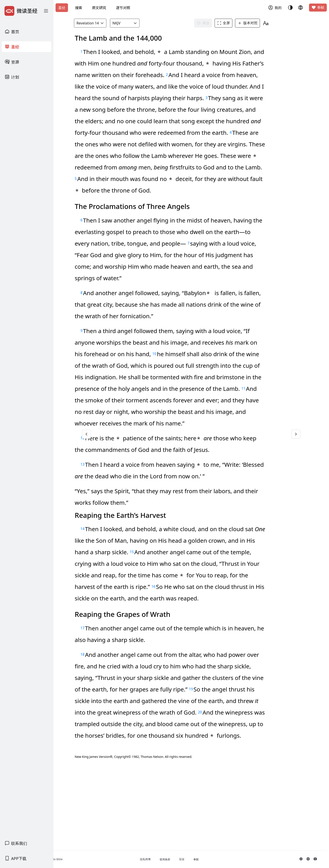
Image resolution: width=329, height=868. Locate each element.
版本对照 (255, 23)
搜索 (79, 8)
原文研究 (99, 8)
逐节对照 (123, 8)
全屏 (231, 23)
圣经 (62, 8)
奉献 (318, 8)
